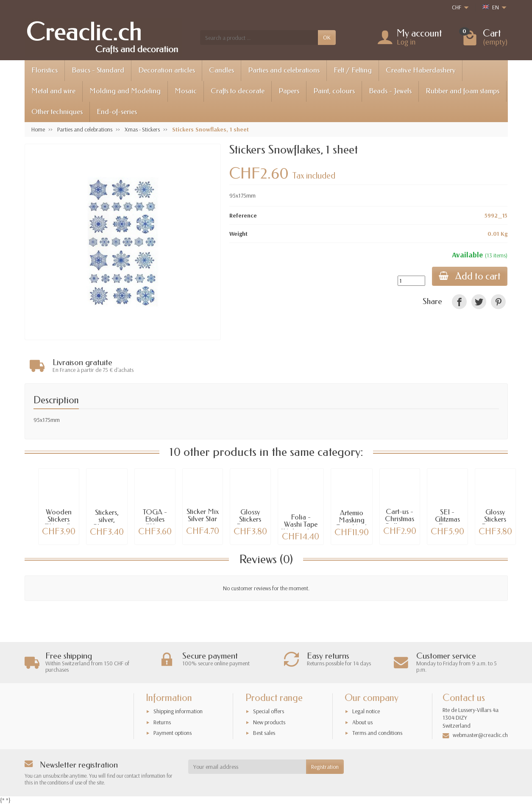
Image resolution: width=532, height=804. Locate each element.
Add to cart (470, 276)
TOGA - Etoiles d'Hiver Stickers (155, 522)
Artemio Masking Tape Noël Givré (352, 523)
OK (327, 37)
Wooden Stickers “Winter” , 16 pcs (59, 522)
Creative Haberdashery (421, 70)
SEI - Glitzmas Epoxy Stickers (447, 522)
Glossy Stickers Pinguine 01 (495, 522)
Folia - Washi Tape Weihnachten (301, 523)
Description (56, 399)
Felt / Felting (353, 70)
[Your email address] (247, 767)
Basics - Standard (98, 70)
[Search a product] (259, 37)
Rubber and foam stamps (462, 91)
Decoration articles (167, 70)
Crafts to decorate (238, 91)
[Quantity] (411, 281)
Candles (221, 70)
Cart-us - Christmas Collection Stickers (400, 521)
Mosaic (186, 91)
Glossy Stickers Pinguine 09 (250, 522)
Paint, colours (334, 91)
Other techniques (57, 112)
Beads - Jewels (390, 91)
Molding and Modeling (125, 91)
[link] (459, 302)
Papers (289, 91)
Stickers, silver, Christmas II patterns (107, 522)
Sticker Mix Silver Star (203, 514)
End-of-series (117, 112)
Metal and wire (53, 91)
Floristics (45, 70)
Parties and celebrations (284, 70)
